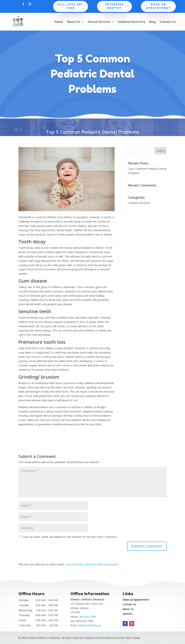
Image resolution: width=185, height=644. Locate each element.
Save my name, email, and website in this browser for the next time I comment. (70, 537)
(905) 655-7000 (88, 617)
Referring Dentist (115, 6)
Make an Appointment (136, 600)
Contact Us (168, 22)
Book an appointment (158, 6)
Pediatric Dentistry (139, 203)
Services (127, 614)
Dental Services (99, 22)
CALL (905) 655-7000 (70, 6)
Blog (152, 22)
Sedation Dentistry (132, 22)
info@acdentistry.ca (90, 625)
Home (59, 22)
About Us (74, 22)
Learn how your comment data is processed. (92, 564)
